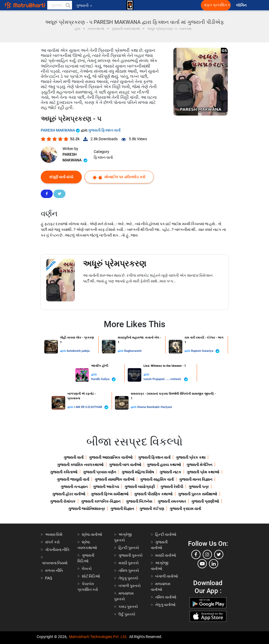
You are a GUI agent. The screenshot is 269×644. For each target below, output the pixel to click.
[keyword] (60, 5)
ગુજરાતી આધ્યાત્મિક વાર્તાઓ (111, 457)
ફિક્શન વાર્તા (103, 157)
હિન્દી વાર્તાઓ (166, 534)
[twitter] (219, 554)
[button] (68, 5)
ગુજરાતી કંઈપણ (152, 509)
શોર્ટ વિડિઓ (91, 576)
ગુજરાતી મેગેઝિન (199, 465)
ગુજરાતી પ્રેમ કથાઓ (203, 472)
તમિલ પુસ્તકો (129, 570)
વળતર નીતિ (54, 570)
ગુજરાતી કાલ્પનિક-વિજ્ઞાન (101, 501)
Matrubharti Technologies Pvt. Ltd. (98, 637)
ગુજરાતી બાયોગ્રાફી (140, 487)
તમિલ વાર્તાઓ (166, 597)
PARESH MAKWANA (61, 130)
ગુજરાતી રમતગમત (172, 501)
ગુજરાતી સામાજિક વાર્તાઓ (115, 479)
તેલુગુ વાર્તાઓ (165, 605)
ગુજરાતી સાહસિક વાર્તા (157, 479)
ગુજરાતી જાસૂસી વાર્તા (73, 479)
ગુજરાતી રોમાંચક (63, 501)
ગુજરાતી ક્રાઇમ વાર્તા (185, 509)
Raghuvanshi (133, 351)
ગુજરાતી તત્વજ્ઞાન (74, 487)
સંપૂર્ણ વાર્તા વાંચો (61, 177)
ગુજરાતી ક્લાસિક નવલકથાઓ (80, 465)
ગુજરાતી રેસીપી (172, 487)
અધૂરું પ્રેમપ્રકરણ (115, 264)
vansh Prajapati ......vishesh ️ (166, 379)
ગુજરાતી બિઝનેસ (139, 501)
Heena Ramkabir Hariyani (155, 407)
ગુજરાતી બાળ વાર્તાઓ (125, 465)
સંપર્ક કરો (52, 542)
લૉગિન (242, 5)
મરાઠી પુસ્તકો (129, 563)
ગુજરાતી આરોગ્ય (106, 487)
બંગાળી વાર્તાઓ (167, 576)
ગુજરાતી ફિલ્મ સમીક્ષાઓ (110, 494)
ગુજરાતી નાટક (170, 472)
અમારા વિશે (54, 534)
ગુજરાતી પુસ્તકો (131, 555)
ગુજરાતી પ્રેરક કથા (191, 457)
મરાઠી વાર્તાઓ (166, 555)
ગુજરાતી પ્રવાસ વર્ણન (99, 472)
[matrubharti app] (130, 5)
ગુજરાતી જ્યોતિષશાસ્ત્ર (87, 509)
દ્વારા (63, 351)
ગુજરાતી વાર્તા (73, 457)
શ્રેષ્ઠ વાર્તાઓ (92, 534)
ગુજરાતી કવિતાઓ (64, 472)
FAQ (49, 578)
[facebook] (196, 554)
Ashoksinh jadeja (78, 351)
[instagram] (207, 554)
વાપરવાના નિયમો (55, 563)
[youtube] (202, 564)
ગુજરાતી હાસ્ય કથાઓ (164, 465)
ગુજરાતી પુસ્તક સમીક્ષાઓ (198, 494)
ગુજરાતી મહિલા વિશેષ (138, 472)
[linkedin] (214, 564)
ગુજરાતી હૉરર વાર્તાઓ (69, 494)
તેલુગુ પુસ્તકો (128, 578)
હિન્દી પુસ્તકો (129, 548)
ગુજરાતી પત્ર (199, 487)
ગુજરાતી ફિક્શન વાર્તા (104, 130)
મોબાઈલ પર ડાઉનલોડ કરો (119, 177)
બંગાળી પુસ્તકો (130, 586)
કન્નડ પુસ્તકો (128, 607)
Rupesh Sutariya (205, 351)
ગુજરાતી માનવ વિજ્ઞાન (196, 479)
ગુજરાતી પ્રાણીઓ (205, 501)
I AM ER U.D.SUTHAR (91, 407)
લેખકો (87, 569)
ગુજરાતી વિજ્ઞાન (122, 509)
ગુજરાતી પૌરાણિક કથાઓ (153, 494)
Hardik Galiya (103, 379)
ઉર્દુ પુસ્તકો (127, 614)
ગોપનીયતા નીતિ (57, 550)
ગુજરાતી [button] (84, 5)
